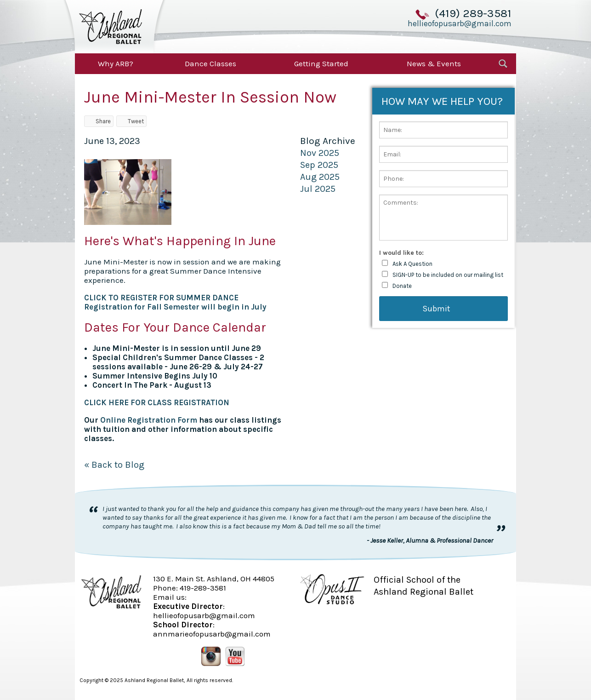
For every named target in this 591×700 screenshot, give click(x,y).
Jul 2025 (318, 189)
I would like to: (401, 253)
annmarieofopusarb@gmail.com (212, 634)
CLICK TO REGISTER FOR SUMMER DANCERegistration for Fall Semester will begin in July (175, 302)
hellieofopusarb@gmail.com (460, 23)
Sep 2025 (319, 165)
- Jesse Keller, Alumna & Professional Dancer (430, 540)
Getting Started (321, 63)
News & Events (434, 63)
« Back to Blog (114, 465)
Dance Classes (210, 63)
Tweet (131, 121)
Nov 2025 (320, 153)
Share (99, 121)
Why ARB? (116, 63)
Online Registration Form (149, 420)
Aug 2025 (320, 177)
